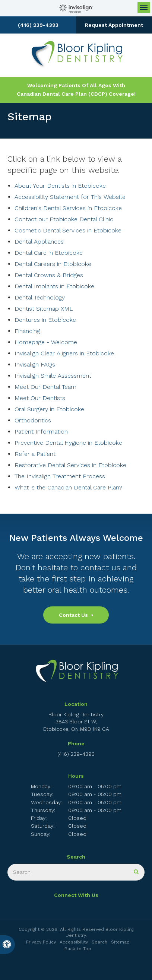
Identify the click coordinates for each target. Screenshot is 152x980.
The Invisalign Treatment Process (60, 476)
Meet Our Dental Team (45, 387)
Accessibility (74, 942)
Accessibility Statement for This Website (70, 197)
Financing (27, 331)
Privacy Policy (41, 942)
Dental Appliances (39, 242)
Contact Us (73, 615)
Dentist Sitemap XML (44, 309)
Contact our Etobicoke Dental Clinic (64, 219)
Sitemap (120, 942)
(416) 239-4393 (38, 25)
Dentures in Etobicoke (45, 320)
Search (99, 942)
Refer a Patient (35, 454)
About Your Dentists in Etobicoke (60, 186)
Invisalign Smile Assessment (53, 376)
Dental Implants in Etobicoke (54, 286)
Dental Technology (40, 297)
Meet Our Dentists (40, 398)
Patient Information (41, 432)
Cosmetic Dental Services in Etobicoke (68, 230)
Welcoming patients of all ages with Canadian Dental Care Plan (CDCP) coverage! (76, 90)
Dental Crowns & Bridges (49, 275)
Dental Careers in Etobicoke (53, 264)
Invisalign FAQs (35, 364)
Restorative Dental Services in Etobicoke (70, 465)
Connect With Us (76, 895)
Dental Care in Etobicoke (49, 253)
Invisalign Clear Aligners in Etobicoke (64, 353)
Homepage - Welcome (46, 342)
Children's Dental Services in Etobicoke (68, 208)
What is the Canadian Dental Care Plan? (68, 487)
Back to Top (78, 949)
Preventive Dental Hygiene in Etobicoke (68, 443)
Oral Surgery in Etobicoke (49, 409)
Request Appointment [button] (114, 25)
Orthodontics (33, 420)
